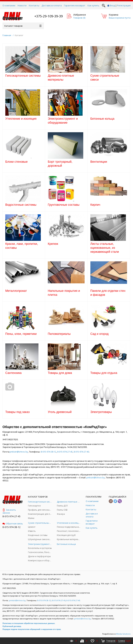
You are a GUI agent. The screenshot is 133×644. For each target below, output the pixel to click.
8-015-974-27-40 (81, 452)
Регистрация (124, 5)
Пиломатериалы (59, 334)
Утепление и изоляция (21, 119)
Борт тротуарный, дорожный (60, 164)
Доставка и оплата (52, 5)
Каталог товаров (23, 26)
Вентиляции (99, 162)
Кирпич (95, 205)
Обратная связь (13, 524)
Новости (22, 5)
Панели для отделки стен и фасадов (108, 293)
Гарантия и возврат (75, 5)
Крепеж (53, 244)
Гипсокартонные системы (23, 76)
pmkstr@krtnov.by (19, 452)
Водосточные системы (21, 205)
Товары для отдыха (104, 373)
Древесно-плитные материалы (61, 78)
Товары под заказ (17, 412)
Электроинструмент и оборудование (63, 121)
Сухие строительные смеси (105, 78)
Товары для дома (60, 373)
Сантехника (13, 373)
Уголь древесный (60, 412)
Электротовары (101, 412)
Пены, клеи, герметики (21, 334)
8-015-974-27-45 (65, 452)
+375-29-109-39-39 (49, 16)
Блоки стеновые (17, 162)
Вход (112, 5)
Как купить (93, 5)
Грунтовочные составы (64, 205)
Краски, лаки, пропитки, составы (22, 246)
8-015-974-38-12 (49, 452)
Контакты (34, 5)
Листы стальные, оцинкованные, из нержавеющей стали (105, 248)
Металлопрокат (16, 291)
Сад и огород (100, 334)
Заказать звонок (9, 511)
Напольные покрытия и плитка (64, 293)
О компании (9, 5)
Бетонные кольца (102, 119)
